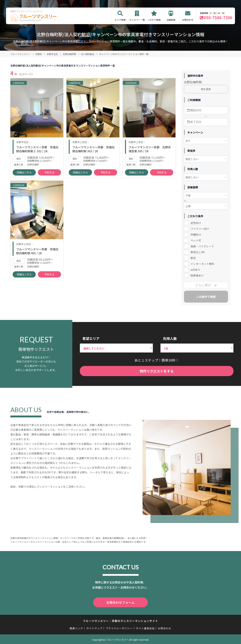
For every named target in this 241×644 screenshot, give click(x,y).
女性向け (196, 223)
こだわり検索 (154, 20)
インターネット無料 (202, 264)
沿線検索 (171, 20)
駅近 (193, 258)
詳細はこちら (24, 174)
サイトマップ (95, 628)
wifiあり (195, 270)
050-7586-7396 (218, 18)
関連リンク (76, 628)
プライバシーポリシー (119, 628)
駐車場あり (197, 275)
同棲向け (196, 235)
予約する (49, 174)
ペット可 (196, 240)
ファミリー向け (200, 229)
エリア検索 (120, 20)
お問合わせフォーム (120, 602)
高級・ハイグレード (202, 246)
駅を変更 (206, 89)
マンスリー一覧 (137, 20)
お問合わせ (188, 20)
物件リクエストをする (157, 371)
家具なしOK (198, 252)
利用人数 (170, 338)
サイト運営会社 (145, 628)
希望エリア (91, 338)
